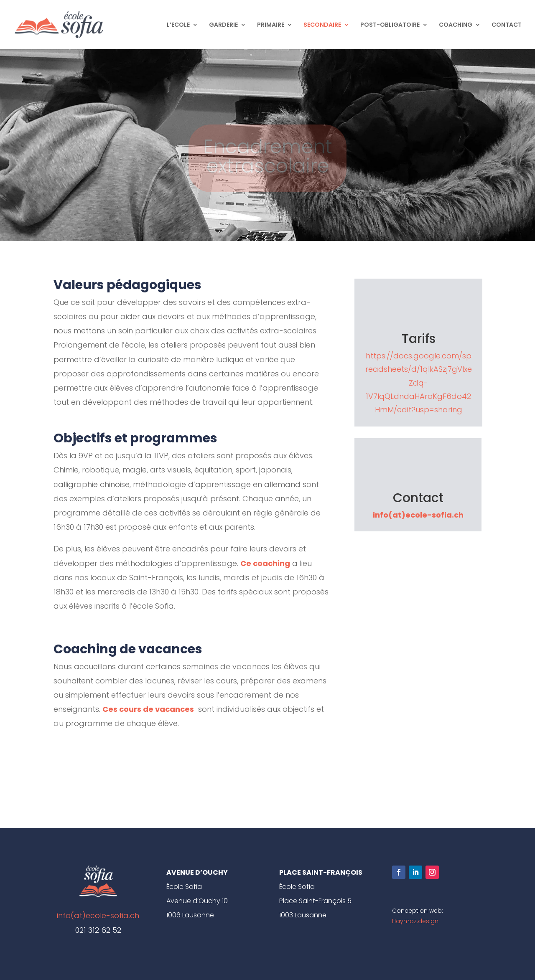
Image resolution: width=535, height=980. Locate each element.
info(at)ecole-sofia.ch (418, 515)
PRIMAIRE (271, 25)
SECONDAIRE (322, 25)
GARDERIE (223, 25)
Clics (192, 775)
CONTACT (507, 25)
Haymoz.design (415, 921)
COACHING (456, 25)
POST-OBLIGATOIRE (390, 25)
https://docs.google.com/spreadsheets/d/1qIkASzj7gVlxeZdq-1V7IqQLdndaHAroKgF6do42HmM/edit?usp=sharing (419, 383)
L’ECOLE (178, 25)
